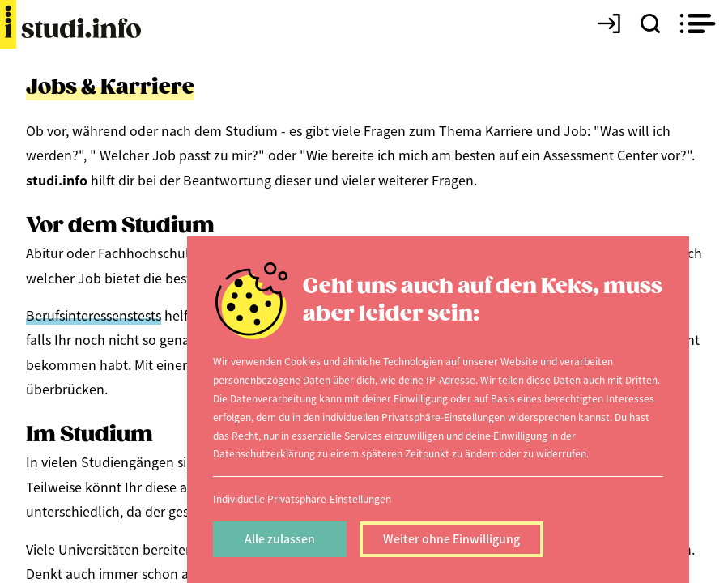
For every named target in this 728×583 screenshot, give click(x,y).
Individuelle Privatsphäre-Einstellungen (302, 498)
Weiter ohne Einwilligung (451, 538)
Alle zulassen (280, 538)
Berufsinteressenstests (94, 315)
